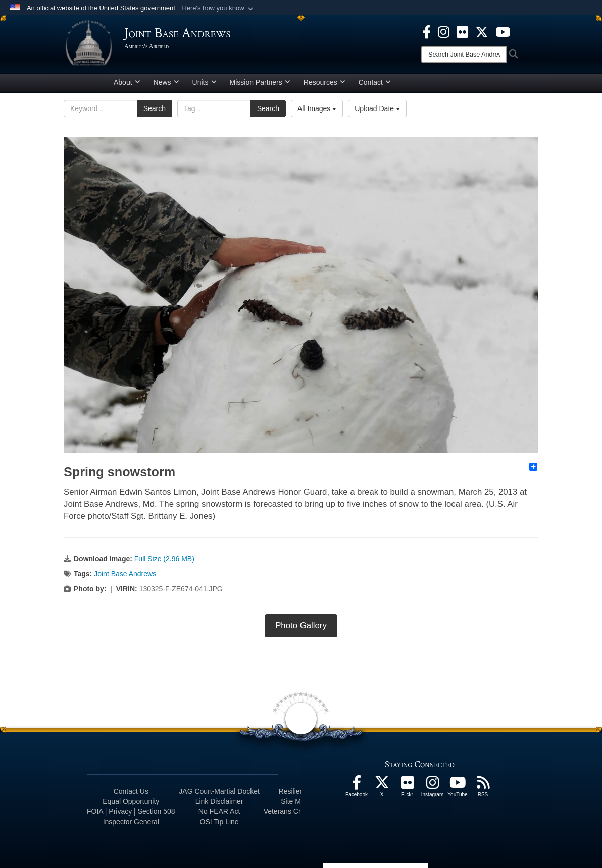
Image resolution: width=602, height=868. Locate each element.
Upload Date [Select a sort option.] (377, 108)
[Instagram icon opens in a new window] (444, 31)
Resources (324, 82)
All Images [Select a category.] (317, 108)
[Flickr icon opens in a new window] (462, 31)
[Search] (464, 55)
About (127, 82)
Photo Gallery (301, 626)
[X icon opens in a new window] (482, 31)
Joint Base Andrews (125, 574)
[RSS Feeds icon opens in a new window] (483, 785)
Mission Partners (260, 82)
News (166, 82)
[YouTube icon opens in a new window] (503, 31)
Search (155, 108)
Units (205, 82)
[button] (218, 8)
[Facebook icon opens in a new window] (427, 31)
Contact (375, 82)
